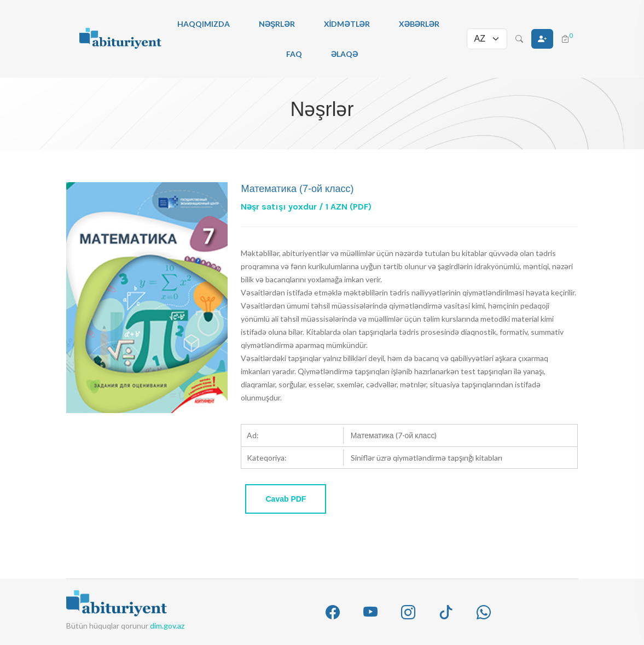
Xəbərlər (419, 24)
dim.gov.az (167, 626)
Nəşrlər (277, 24)
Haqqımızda (204, 24)
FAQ (294, 54)
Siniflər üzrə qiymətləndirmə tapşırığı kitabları (427, 458)
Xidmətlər (347, 24)
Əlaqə (344, 54)
